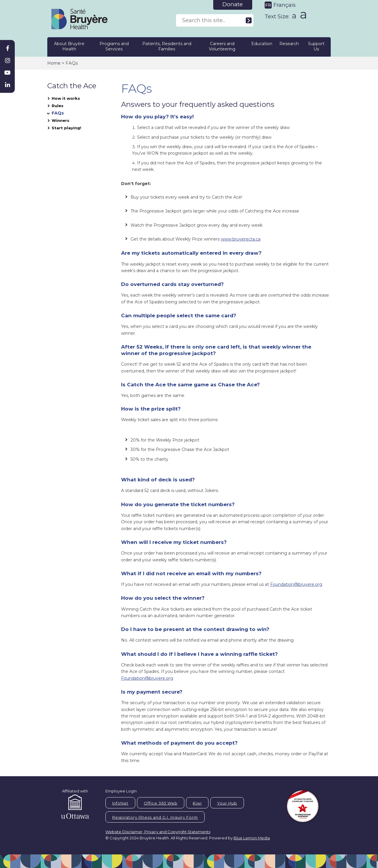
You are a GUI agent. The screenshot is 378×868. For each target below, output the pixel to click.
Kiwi (197, 803)
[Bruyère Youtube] (7, 73)
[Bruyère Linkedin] (7, 85)
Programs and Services (114, 46)
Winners (61, 120)
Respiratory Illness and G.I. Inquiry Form (155, 817)
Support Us (316, 46)
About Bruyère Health (69, 46)
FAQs (58, 113)
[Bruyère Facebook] (7, 48)
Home (54, 63)
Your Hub (227, 803)
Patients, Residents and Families (167, 46)
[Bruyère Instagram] (7, 61)
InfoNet (120, 803)
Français (285, 5)
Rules (58, 106)
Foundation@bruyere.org (296, 584)
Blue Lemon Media (252, 838)
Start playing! (66, 128)
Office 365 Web (161, 803)
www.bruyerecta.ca (241, 239)
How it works (66, 98)
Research (289, 44)
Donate (233, 4)
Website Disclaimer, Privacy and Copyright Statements (158, 832)
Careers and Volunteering (222, 46)
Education (262, 44)
